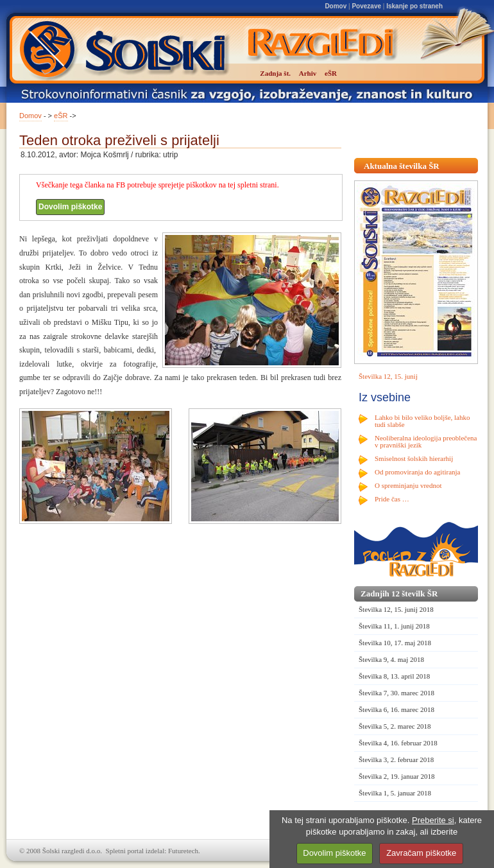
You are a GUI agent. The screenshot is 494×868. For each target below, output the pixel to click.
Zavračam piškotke (421, 853)
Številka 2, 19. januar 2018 (397, 776)
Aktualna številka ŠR (402, 166)
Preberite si (433, 820)
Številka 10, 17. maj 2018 (395, 643)
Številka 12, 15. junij (388, 376)
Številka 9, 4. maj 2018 (391, 659)
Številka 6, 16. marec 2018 (396, 709)
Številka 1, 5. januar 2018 (395, 793)
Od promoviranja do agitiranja (418, 472)
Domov (336, 6)
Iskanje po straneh (414, 6)
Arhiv (308, 73)
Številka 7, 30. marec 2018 (396, 693)
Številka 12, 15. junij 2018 (396, 609)
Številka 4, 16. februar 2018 (398, 743)
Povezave (366, 6)
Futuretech (183, 851)
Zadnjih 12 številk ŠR (399, 594)
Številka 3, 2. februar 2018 (396, 759)
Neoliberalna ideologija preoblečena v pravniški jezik (426, 441)
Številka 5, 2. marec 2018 (395, 726)
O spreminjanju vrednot (408, 485)
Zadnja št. (275, 73)
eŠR (61, 116)
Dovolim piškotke (70, 207)
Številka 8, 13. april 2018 (394, 676)
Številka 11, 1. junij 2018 (394, 626)
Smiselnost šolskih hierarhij (414, 458)
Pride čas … (392, 499)
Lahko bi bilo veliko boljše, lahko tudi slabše (422, 421)
